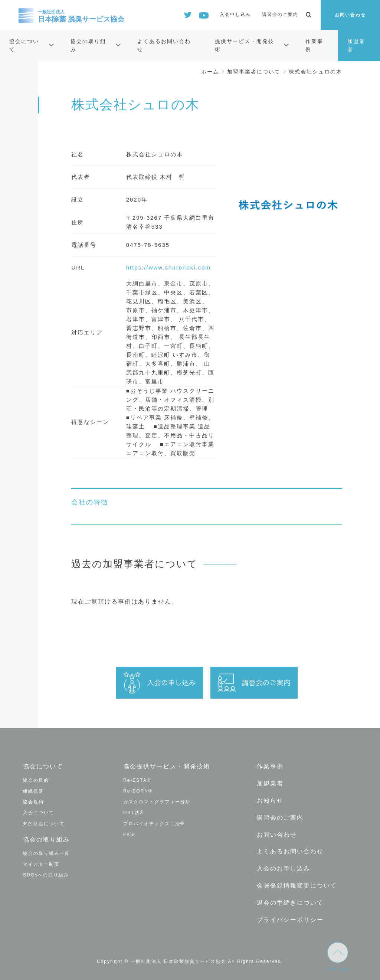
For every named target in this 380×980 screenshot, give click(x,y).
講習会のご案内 (280, 14)
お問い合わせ (350, 15)
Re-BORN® (138, 791)
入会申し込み (235, 14)
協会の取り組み (88, 45)
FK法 (129, 834)
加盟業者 (356, 45)
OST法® (134, 813)
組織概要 (33, 791)
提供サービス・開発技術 (245, 45)
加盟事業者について (254, 72)
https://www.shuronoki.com (168, 267)
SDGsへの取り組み (46, 875)
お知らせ (270, 800)
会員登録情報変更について (297, 885)
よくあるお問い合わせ (164, 45)
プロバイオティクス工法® (154, 824)
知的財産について (44, 824)
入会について (39, 813)
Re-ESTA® (137, 780)
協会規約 (33, 802)
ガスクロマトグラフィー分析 (157, 802)
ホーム (210, 72)
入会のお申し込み (284, 868)
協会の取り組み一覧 (46, 853)
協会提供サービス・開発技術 (167, 766)
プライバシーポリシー (290, 919)
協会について (24, 45)
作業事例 (314, 45)
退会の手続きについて (290, 902)
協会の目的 (36, 780)
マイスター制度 (41, 864)
